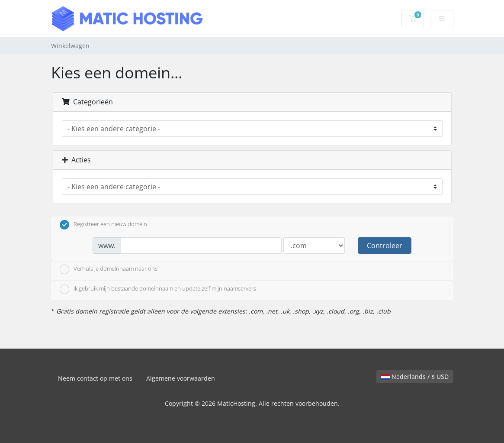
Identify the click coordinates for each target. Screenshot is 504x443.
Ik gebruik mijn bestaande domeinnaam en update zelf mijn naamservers (158, 289)
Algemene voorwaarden (181, 378)
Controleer (385, 246)
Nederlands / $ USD (415, 377)
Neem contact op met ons (95, 378)
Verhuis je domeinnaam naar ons (109, 269)
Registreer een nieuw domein (103, 225)
